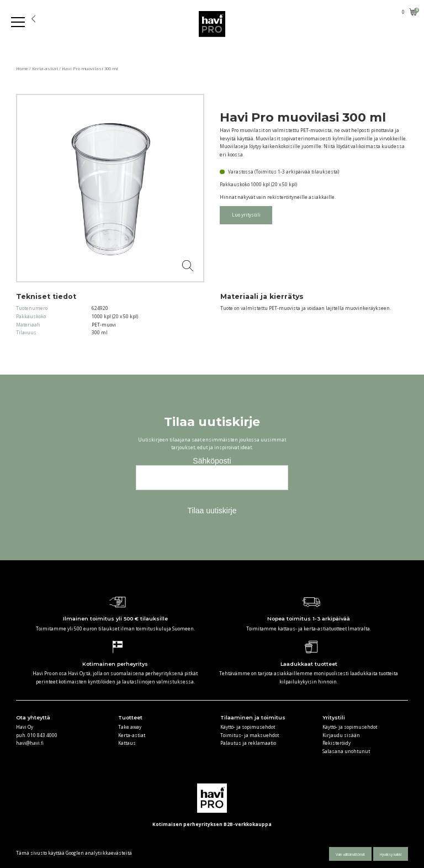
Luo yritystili (246, 215)
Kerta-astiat (45, 69)
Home (22, 69)
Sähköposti (212, 461)
